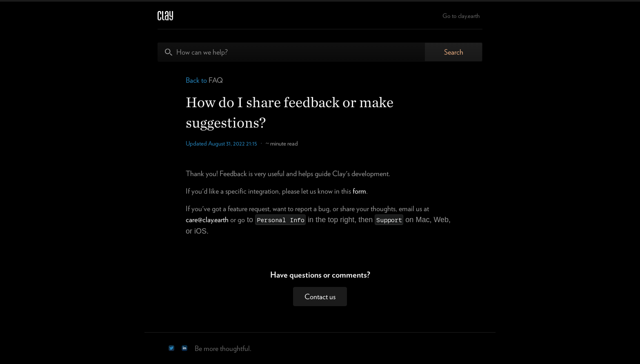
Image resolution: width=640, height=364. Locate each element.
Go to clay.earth (461, 16)
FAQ (216, 80)
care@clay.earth (207, 220)
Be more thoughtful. (223, 348)
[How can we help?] (291, 52)
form (359, 191)
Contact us (320, 297)
